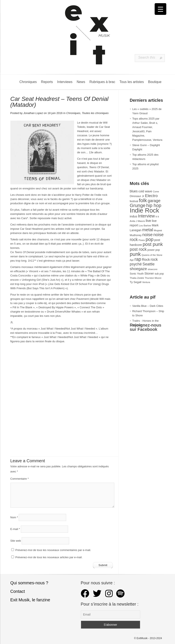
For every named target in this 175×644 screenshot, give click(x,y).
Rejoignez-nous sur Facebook (146, 327)
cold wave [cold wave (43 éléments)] (145, 191)
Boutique (155, 82)
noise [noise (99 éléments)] (148, 235)
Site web (16, 541)
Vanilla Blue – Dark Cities (148, 306)
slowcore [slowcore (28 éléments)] (153, 269)
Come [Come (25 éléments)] (156, 192)
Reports (47, 82)
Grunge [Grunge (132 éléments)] (138, 205)
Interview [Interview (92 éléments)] (146, 216)
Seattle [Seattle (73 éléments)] (149, 264)
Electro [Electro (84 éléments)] (151, 196)
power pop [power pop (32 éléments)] (154, 250)
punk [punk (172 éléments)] (135, 254)
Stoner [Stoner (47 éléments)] (149, 273)
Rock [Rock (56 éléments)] (146, 259)
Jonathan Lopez (33, 113)
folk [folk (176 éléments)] (143, 200)
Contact (18, 591)
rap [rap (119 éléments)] (138, 259)
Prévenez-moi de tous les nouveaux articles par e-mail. (49, 557)
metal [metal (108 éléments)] (148, 230)
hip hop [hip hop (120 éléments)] (154, 205)
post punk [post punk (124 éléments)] (153, 244)
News (81, 82)
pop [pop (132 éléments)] (150, 239)
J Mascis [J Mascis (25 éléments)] (140, 221)
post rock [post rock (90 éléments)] (138, 249)
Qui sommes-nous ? (29, 583)
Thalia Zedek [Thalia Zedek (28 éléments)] (137, 278)
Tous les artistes (132, 82)
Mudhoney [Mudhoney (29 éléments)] (136, 235)
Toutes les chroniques (95, 113)
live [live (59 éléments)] (148, 221)
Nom (14, 517)
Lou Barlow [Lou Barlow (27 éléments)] (145, 225)
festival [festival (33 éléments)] (134, 201)
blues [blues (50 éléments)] (134, 191)
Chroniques (28, 82)
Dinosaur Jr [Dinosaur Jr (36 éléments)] (137, 196)
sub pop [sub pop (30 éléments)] (159, 274)
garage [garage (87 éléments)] (154, 201)
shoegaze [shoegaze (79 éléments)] (138, 269)
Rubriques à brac (102, 82)
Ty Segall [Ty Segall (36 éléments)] (136, 282)
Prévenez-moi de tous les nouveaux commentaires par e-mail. (53, 550)
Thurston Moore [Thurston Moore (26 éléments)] (153, 278)
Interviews (65, 82)
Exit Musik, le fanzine (30, 600)
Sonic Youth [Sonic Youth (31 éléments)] (137, 274)
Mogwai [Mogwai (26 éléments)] (158, 230)
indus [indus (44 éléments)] (134, 216)
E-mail (15, 529)
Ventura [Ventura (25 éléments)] (146, 282)
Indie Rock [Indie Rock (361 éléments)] (145, 210)
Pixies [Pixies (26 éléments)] (142, 240)
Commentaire (20, 479)
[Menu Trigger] (160, 9)
